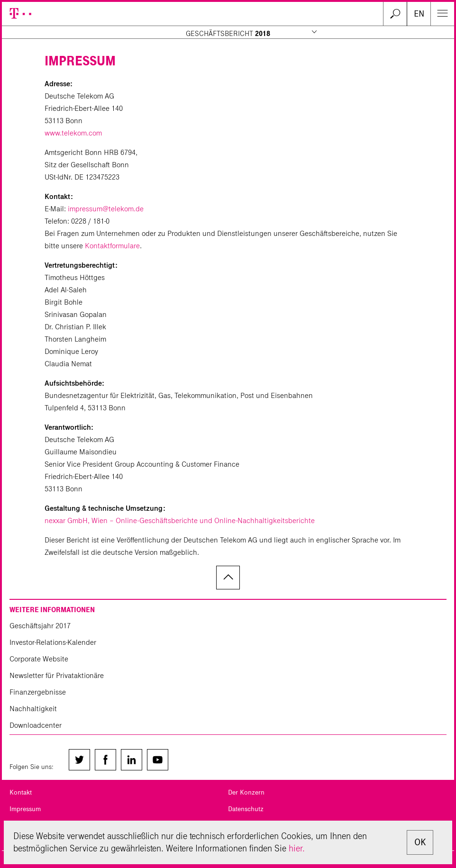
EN (419, 14)
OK (420, 842)
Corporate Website (39, 659)
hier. (297, 848)
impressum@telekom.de (106, 209)
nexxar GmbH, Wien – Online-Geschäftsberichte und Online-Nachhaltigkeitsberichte (180, 520)
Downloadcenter (36, 725)
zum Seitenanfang (228, 578)
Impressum (25, 809)
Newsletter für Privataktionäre (57, 675)
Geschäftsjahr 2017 (40, 626)
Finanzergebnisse (38, 692)
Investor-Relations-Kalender (53, 642)
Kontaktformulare (112, 246)
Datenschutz (246, 809)
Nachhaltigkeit (33, 709)
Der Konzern (246, 792)
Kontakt (21, 792)
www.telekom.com (73, 133)
